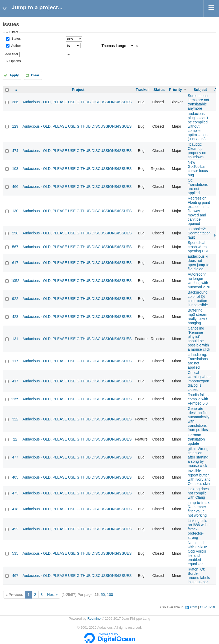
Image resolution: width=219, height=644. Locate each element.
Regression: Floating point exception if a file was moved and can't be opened (199, 211)
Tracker (142, 90)
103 (15, 169)
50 (103, 595)
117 (15, 361)
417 (15, 381)
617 (15, 263)
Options (15, 61)
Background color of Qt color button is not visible (198, 299)
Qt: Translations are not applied (198, 187)
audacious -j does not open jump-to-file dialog (199, 263)
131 (15, 339)
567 (15, 247)
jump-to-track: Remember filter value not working (199, 509)
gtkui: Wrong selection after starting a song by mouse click (198, 457)
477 (15, 457)
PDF (213, 607)
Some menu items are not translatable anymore (199, 102)
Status (15, 39)
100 (110, 595)
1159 (15, 399)
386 (15, 102)
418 (15, 509)
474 (15, 151)
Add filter (12, 54)
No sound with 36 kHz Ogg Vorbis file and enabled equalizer (197, 553)
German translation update (196, 439)
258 (15, 233)
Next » (53, 595)
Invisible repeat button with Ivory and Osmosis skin (199, 477)
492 (15, 529)
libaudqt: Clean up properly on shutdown (197, 151)
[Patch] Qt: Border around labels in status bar (199, 576)
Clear (35, 75)
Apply (14, 75)
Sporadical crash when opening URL (199, 247)
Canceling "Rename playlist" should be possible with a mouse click (199, 339)
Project (78, 90)
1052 (15, 281)
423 (15, 317)
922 (15, 299)
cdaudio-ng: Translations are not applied (198, 361)
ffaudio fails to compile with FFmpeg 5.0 (199, 399)
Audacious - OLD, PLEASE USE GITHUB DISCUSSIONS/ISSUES (77, 102)
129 (15, 126)
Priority (176, 90)
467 (15, 576)
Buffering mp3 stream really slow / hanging (198, 317)
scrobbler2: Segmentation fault (199, 233)
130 (15, 211)
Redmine (94, 619)
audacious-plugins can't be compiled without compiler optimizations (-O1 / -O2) (199, 126)
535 (15, 553)
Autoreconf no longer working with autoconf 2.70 (199, 281)
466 (15, 187)
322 (15, 419)
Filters (14, 32)
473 (15, 493)
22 (15, 439)
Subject (200, 90)
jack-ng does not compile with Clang (198, 493)
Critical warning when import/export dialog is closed (199, 381)
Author (16, 46)
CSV (203, 607)
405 (15, 477)
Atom (193, 607)
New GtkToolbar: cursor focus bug (198, 169)
